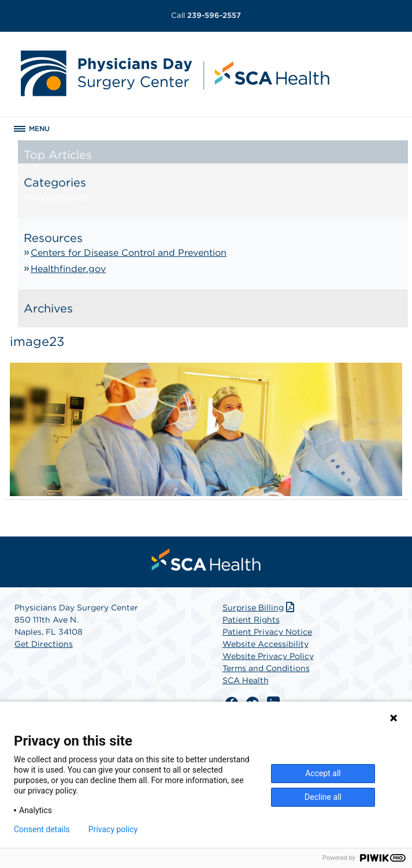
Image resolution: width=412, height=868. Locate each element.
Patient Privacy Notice (267, 632)
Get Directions (44, 644)
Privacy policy (113, 829)
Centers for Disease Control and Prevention (129, 253)
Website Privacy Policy (268, 656)
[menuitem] (206, 560)
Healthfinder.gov (68, 269)
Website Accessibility (266, 644)
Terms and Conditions (266, 668)
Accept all (323, 773)
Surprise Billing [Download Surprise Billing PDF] (260, 608)
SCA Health (246, 680)
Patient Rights (251, 620)
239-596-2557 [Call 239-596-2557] (206, 15)
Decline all (323, 797)
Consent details (42, 829)
